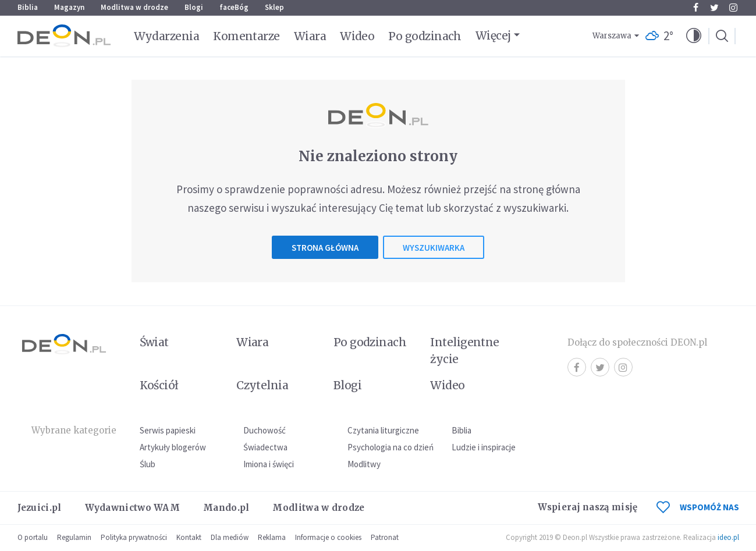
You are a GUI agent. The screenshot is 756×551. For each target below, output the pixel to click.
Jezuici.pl (40, 508)
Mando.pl (226, 508)
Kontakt (189, 537)
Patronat (385, 537)
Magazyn (69, 7)
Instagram (733, 8)
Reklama (272, 537)
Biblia (28, 7)
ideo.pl (728, 537)
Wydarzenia (167, 36)
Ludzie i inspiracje (484, 447)
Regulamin (74, 537)
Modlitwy (364, 464)
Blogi (194, 7)
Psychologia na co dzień (391, 447)
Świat (154, 342)
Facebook (696, 8)
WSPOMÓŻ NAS (698, 507)
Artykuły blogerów (173, 447)
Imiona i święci (269, 464)
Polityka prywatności (134, 537)
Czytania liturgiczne (383, 430)
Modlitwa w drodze (134, 7)
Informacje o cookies (328, 537)
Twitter (714, 8)
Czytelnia (262, 385)
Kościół (159, 385)
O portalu (33, 537)
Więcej (493, 35)
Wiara (310, 36)
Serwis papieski (168, 430)
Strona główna (325, 248)
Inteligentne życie (465, 351)
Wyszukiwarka (434, 248)
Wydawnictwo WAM (133, 508)
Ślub (148, 464)
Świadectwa (265, 447)
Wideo (357, 36)
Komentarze (246, 36)
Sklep (274, 7)
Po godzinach (425, 36)
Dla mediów (230, 537)
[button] (694, 36)
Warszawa (612, 36)
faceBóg (234, 7)
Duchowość (265, 430)
